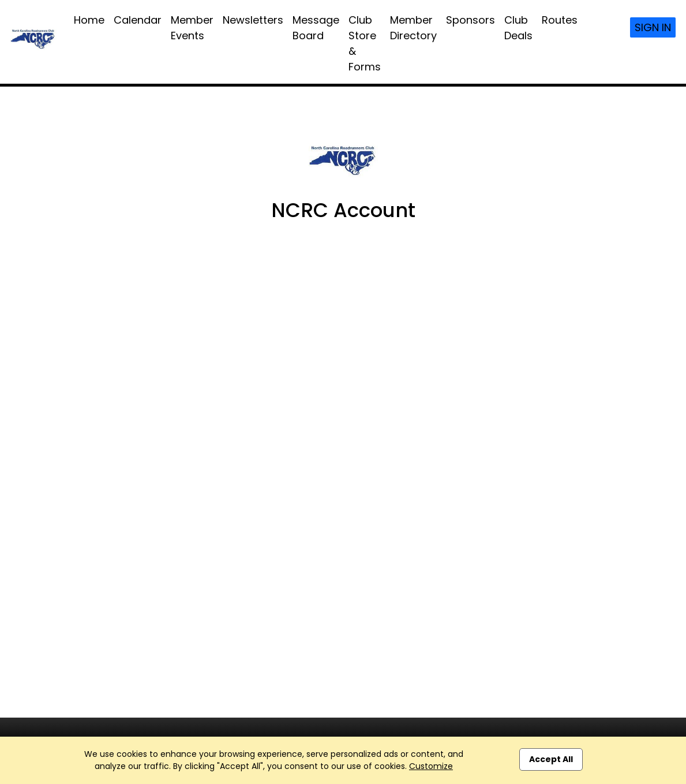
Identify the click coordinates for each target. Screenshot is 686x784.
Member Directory (413, 28)
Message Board (316, 28)
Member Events (192, 28)
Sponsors (471, 20)
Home (89, 20)
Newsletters (253, 20)
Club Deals (518, 28)
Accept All (551, 759)
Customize (431, 766)
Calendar (138, 20)
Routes (560, 20)
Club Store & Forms (365, 43)
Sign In (653, 27)
